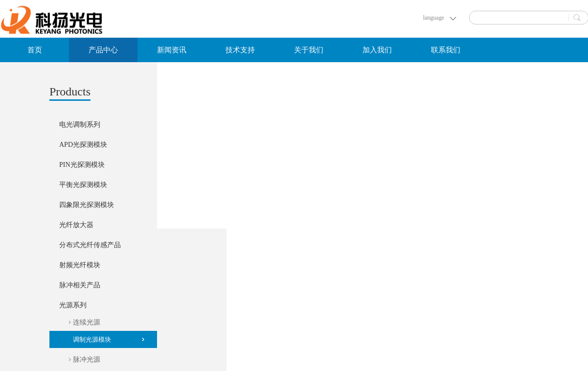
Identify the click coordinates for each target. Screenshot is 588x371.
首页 (35, 50)
